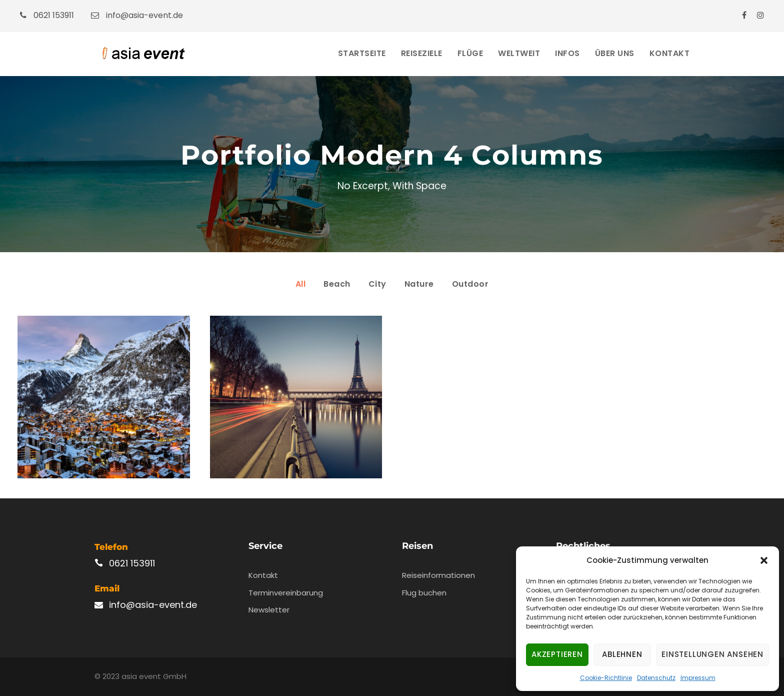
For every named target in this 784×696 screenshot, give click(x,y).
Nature (419, 284)
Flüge (470, 53)
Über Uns (615, 53)
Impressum (698, 678)
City (377, 284)
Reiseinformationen (438, 575)
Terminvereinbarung (286, 593)
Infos (567, 53)
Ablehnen (622, 654)
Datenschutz (656, 678)
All (301, 284)
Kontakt (670, 53)
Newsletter (269, 610)
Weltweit (519, 53)
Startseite (362, 53)
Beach (337, 284)
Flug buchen (424, 593)
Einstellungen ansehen (712, 654)
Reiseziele (422, 53)
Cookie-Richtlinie (606, 678)
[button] (764, 560)
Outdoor (470, 284)
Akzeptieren (557, 654)
